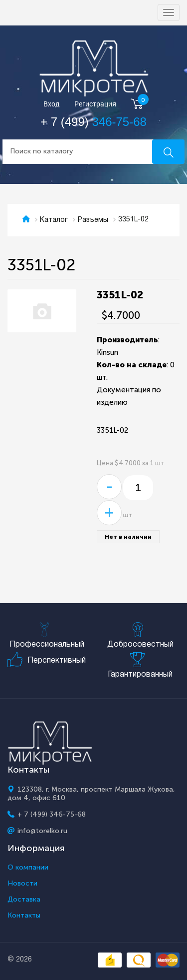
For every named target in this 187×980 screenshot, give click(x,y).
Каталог (54, 220)
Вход (52, 104)
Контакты (24, 916)
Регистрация (95, 104)
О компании (28, 868)
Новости (22, 884)
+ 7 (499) (93, 122)
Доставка (24, 900)
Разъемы (93, 220)
